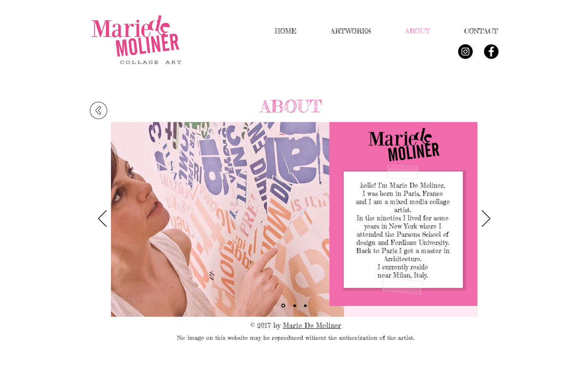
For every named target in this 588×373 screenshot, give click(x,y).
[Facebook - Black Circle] (491, 52)
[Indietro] (102, 219)
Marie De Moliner (312, 325)
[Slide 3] (305, 306)
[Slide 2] (295, 306)
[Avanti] (486, 219)
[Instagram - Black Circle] (465, 52)
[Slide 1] (283, 306)
